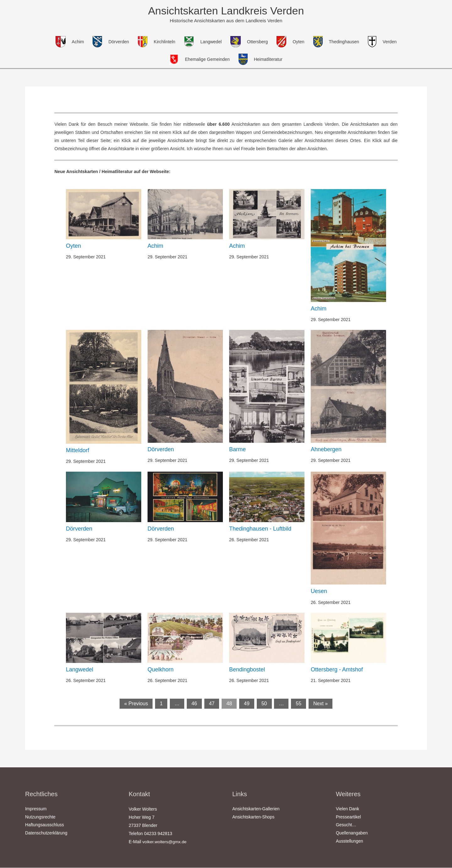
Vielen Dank (348, 809)
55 (299, 704)
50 (264, 704)
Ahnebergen (326, 450)
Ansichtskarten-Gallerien (256, 809)
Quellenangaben (352, 834)
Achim (155, 246)
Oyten (73, 246)
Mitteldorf (78, 451)
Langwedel (80, 670)
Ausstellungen (350, 842)
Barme (237, 450)
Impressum (36, 809)
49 (247, 704)
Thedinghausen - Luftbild (260, 529)
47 (212, 704)
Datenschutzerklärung (46, 834)
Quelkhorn (161, 670)
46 (194, 704)
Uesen (319, 592)
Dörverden (161, 450)
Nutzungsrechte (40, 818)
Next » (320, 704)
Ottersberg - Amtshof (337, 670)
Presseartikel (349, 818)
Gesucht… (346, 826)
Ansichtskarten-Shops (254, 818)
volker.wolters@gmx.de (165, 842)
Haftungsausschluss (45, 826)
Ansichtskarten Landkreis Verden (226, 11)
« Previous (136, 704)
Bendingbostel (247, 670)
